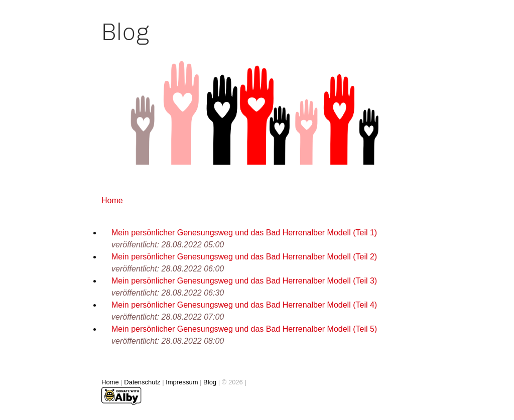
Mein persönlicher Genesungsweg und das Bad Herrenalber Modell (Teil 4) (244, 305)
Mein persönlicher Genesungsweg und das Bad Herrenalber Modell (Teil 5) (244, 329)
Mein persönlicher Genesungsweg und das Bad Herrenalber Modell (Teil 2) (244, 257)
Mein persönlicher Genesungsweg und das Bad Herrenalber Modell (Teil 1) (244, 233)
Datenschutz (142, 382)
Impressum (182, 382)
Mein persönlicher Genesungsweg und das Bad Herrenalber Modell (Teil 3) (244, 281)
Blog (210, 382)
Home (112, 200)
